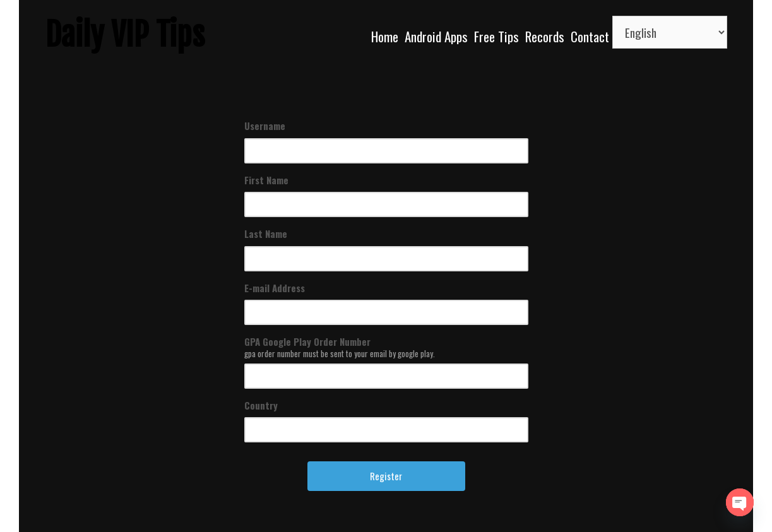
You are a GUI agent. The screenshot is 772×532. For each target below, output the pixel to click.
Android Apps (436, 36)
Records (545, 36)
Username (265, 126)
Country (261, 405)
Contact (590, 36)
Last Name (266, 233)
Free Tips (496, 36)
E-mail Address (275, 288)
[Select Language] (670, 32)
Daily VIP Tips (125, 35)
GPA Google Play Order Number (307, 341)
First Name (266, 180)
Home (385, 36)
